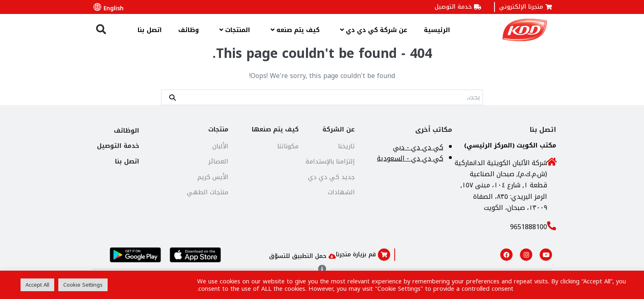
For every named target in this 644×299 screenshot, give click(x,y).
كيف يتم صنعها (275, 129)
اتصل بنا (150, 30)
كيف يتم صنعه (293, 30)
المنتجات (233, 30)
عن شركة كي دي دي (372, 30)
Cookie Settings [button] (83, 285)
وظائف (189, 30)
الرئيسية (437, 30)
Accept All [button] (37, 285)
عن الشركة (339, 129)
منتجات (218, 129)
